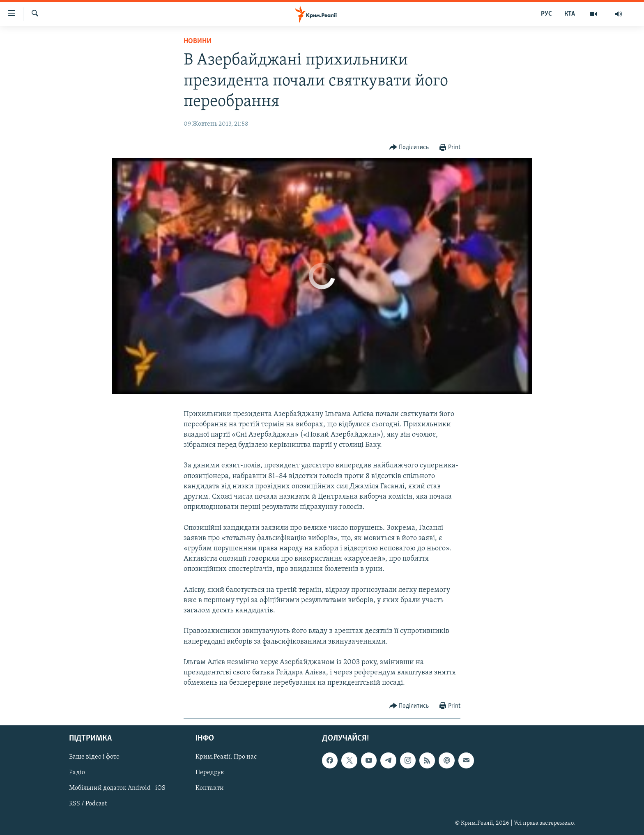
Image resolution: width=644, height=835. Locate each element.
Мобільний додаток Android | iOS (117, 788)
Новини (198, 41)
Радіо (77, 773)
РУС (546, 14)
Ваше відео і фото (94, 757)
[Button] (409, 148)
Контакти (210, 788)
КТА (570, 14)
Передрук (210, 773)
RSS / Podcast (88, 804)
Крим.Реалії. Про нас (226, 757)
